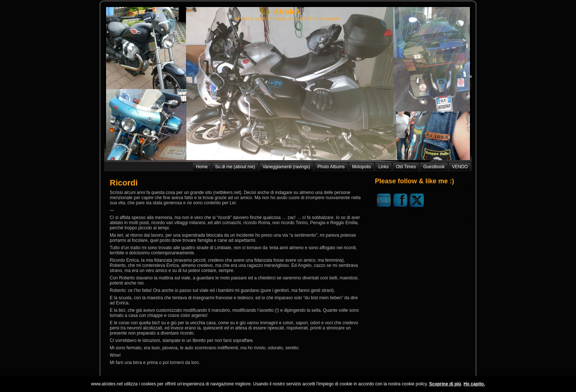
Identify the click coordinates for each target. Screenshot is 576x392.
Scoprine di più (445, 384)
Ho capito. (474, 384)
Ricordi (124, 183)
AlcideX (287, 11)
